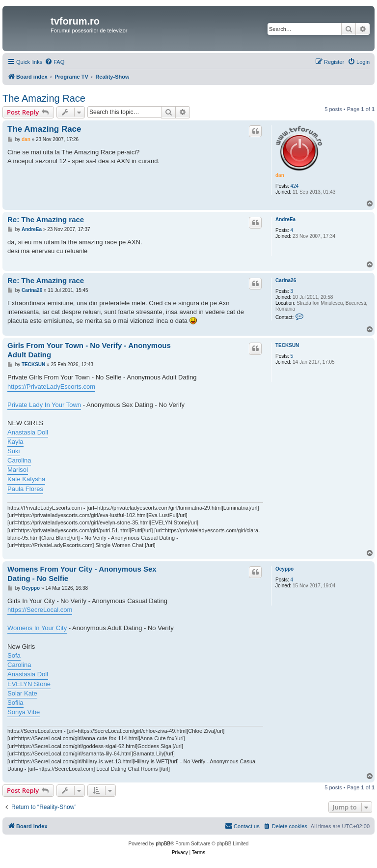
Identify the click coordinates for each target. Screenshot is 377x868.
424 (295, 186)
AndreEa (285, 219)
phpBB (163, 844)
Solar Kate (22, 693)
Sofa (14, 655)
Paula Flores (25, 489)
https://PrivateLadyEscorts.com (51, 387)
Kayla (15, 442)
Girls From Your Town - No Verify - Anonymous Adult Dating (89, 350)
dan (280, 175)
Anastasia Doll (28, 432)
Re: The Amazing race (46, 219)
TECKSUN (287, 345)
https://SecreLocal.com (40, 610)
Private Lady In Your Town (44, 405)
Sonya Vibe (24, 712)
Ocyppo (284, 569)
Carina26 (286, 280)
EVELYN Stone (29, 684)
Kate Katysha (26, 479)
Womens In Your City (37, 628)
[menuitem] (54, 62)
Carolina (19, 460)
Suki (13, 451)
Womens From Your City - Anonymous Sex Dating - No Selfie (82, 574)
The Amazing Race (44, 98)
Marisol (18, 470)
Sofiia (15, 703)
